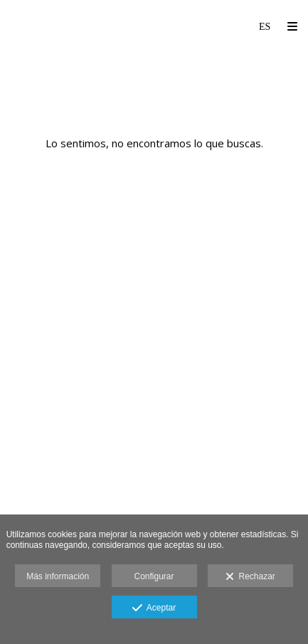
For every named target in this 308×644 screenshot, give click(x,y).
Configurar (154, 576)
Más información (58, 576)
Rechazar (250, 577)
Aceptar (154, 608)
